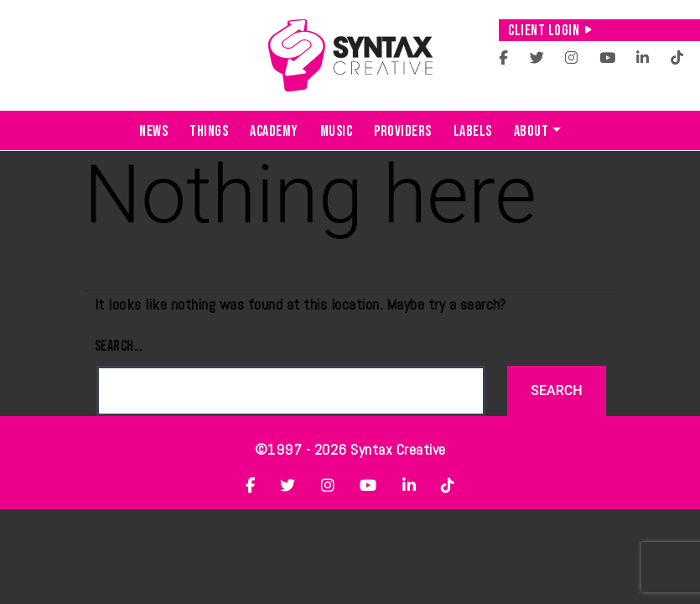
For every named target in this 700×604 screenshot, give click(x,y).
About (531, 131)
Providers (403, 131)
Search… (119, 346)
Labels (473, 131)
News (153, 131)
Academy (274, 131)
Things (209, 131)
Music (337, 131)
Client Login (550, 31)
